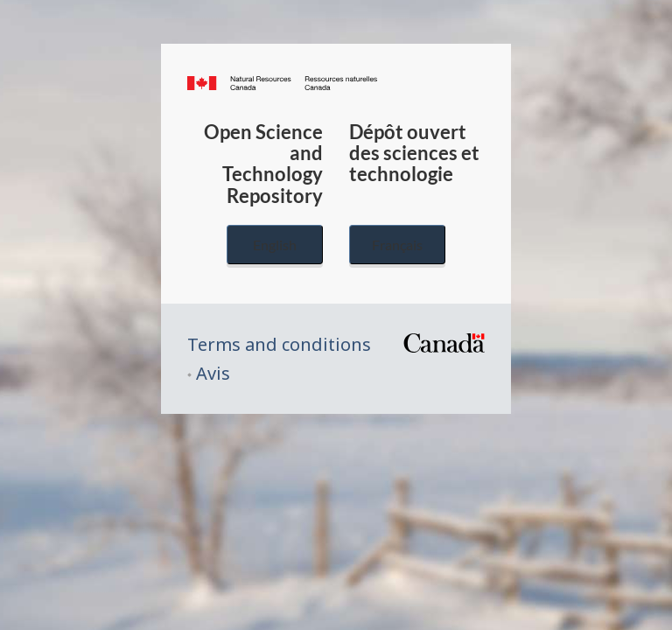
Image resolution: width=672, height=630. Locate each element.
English (275, 245)
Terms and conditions (279, 344)
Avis (213, 373)
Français (397, 245)
